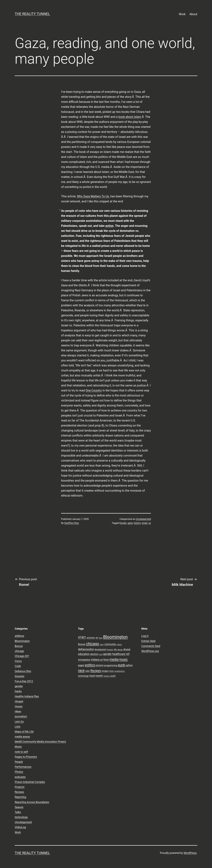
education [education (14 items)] (84, 654)
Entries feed (148, 641)
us (150, 523)
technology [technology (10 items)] (83, 676)
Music (18, 747)
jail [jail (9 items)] (101, 660)
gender (19, 686)
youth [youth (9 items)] (113, 676)
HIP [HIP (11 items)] (128, 654)
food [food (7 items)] (101, 654)
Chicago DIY (22, 656)
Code (18, 666)
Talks (18, 812)
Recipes (19, 792)
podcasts (20, 777)
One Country (94, 390)
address (19, 636)
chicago (19, 651)
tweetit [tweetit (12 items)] (99, 676)
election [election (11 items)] (94, 654)
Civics (18, 661)
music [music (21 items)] (123, 659)
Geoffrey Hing (72, 523)
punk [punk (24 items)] (121, 665)
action (109, 226)
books (123, 523)
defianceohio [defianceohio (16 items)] (86, 649)
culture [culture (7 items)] (119, 644)
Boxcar (19, 646)
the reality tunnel (32, 14)
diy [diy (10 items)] (115, 649)
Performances (23, 767)
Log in (145, 636)
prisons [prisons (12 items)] (100, 665)
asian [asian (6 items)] (101, 638)
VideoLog (20, 827)
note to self (21, 752)
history (137, 523)
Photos (19, 772)
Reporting (20, 797)
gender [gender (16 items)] (107, 654)
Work (182, 14)
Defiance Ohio (23, 671)
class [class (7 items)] (102, 644)
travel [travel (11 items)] (92, 676)
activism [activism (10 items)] (91, 638)
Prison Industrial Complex (30, 782)
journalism (21, 716)
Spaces (19, 807)
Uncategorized (143, 519)
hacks (18, 691)
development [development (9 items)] (100, 649)
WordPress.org (150, 651)
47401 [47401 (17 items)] (82, 637)
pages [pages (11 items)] (81, 665)
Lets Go (19, 722)
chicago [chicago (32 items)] (92, 644)
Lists (18, 727)
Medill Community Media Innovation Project (40, 742)
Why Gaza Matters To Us (93, 196)
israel (144, 523)
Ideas (18, 711)
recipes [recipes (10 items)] (105, 671)
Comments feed (151, 646)
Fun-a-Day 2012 (24, 681)
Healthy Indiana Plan (27, 696)
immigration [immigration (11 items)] (84, 660)
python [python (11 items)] (129, 665)
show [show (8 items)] (112, 671)
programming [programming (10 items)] (111, 665)
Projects (20, 787)
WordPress (190, 853)
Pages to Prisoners (26, 757)
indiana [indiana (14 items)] (95, 660)
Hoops (19, 706)
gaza (130, 523)
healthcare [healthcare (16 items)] (119, 654)
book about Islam (130, 117)
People (19, 762)
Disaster (20, 676)
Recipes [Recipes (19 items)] (96, 671)
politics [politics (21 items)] (90, 665)
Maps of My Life (24, 732)
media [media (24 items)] (114, 659)
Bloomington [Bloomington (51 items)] (115, 637)
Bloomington (22, 641)
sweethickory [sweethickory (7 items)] (120, 671)
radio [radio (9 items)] (88, 671)
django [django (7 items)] (120, 650)
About (193, 14)
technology (21, 817)
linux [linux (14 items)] (106, 660)
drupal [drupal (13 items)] (127, 649)
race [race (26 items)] (81, 671)
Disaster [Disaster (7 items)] (110, 650)
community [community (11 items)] (110, 644)
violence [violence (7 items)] (107, 676)
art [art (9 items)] (97, 638)
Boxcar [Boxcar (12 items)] (82, 644)
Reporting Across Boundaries (32, 802)
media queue (22, 737)
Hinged (19, 701)
